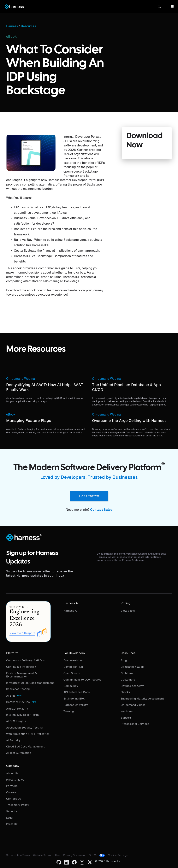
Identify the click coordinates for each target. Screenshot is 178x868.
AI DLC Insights (16, 721)
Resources (28, 26)
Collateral (127, 673)
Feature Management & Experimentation (21, 675)
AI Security (13, 740)
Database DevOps (18, 702)
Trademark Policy (18, 805)
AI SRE (11, 696)
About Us (12, 773)
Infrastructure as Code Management (30, 683)
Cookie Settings (118, 855)
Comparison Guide (133, 667)
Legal (10, 818)
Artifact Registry (17, 709)
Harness (12, 26)
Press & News (15, 780)
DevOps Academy (132, 686)
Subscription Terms (18, 855)
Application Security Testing (24, 728)
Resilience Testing (18, 689)
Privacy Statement (74, 855)
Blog (124, 660)
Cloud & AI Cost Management (26, 747)
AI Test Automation (19, 753)
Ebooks (125, 692)
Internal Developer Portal (23, 715)
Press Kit (12, 824)
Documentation (73, 660)
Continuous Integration (21, 667)
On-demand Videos (133, 705)
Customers (128, 680)
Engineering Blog (74, 699)
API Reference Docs (77, 692)
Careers (11, 792)
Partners (12, 786)
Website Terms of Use (47, 855)
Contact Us (14, 799)
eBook (11, 414)
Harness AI (71, 611)
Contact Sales (101, 510)
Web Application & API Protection (28, 734)
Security (12, 811)
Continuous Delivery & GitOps (25, 660)
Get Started (89, 496)
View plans (128, 611)
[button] (159, 7)
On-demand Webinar (21, 379)
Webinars (127, 711)
